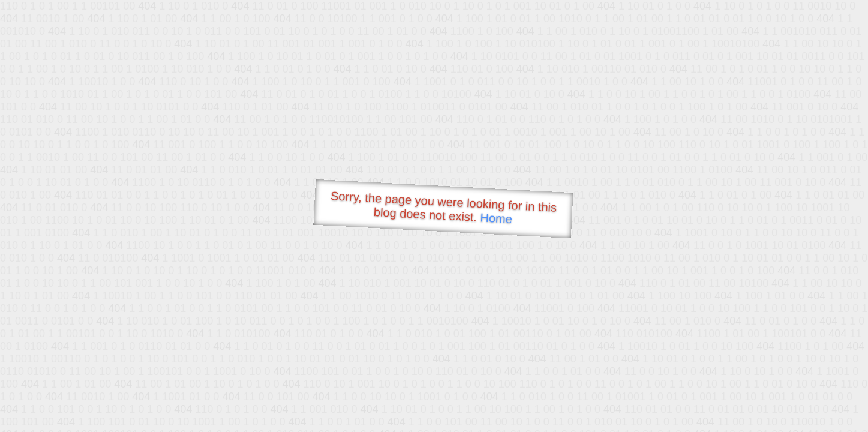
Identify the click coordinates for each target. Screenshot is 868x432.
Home (496, 218)
